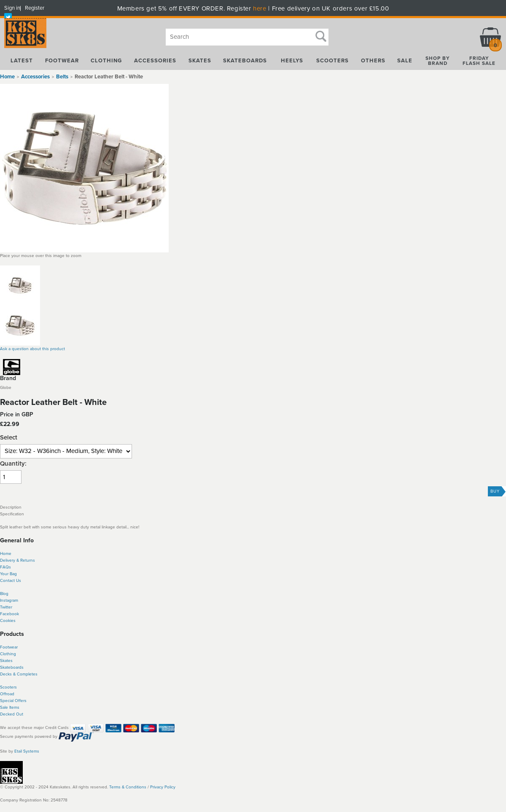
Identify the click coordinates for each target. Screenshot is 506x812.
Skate (5, 667)
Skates (6, 661)
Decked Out (12, 714)
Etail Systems (27, 751)
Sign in (12, 8)
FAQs (5, 567)
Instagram (9, 600)
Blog (4, 594)
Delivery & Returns (17, 560)
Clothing (8, 654)
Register (35, 8)
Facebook (9, 614)
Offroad (7, 694)
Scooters (8, 687)
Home (7, 77)
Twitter (6, 607)
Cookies (8, 621)
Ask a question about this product (32, 349)
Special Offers (13, 701)
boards (17, 667)
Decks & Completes (19, 674)
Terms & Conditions (128, 787)
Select (9, 438)
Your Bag (8, 574)
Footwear (9, 647)
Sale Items (10, 707)
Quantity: (13, 464)
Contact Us (11, 581)
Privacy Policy (163, 787)
